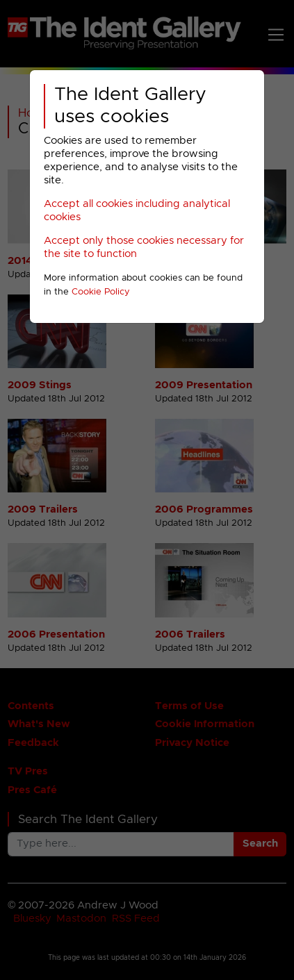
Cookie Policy (101, 292)
